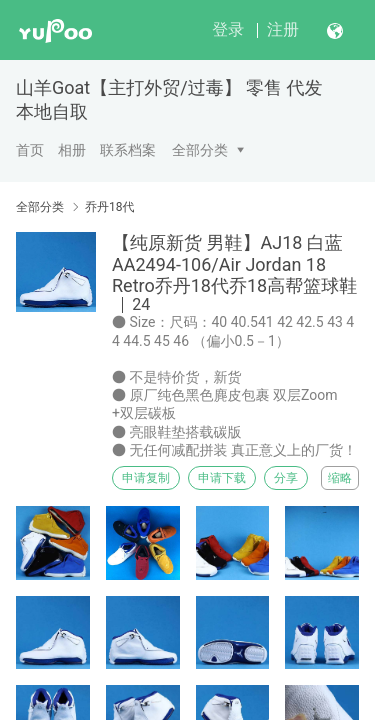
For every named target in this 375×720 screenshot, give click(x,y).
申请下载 (222, 478)
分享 (286, 478)
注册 (283, 29)
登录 (228, 29)
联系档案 (128, 150)
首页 (30, 150)
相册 (72, 150)
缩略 (340, 478)
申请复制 (146, 478)
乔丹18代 (110, 207)
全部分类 (200, 150)
